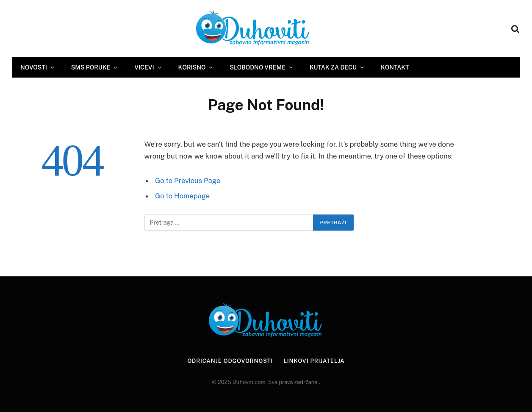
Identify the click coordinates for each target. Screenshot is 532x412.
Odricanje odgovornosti (230, 361)
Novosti (34, 67)
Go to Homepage (182, 196)
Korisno (192, 67)
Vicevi (144, 67)
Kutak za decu (333, 67)
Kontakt (395, 67)
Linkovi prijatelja (314, 361)
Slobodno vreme (257, 67)
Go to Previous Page (188, 181)
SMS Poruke (91, 67)
